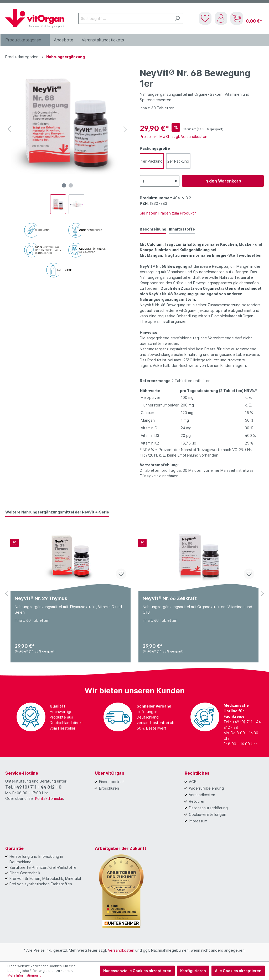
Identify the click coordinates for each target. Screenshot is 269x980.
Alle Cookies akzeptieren (238, 971)
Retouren (197, 801)
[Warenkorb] (246, 18)
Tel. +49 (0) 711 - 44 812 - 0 (33, 787)
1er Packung (152, 161)
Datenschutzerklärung (208, 808)
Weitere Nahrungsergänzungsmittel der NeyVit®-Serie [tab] (57, 512)
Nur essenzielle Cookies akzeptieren (137, 971)
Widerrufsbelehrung (206, 788)
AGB (193, 782)
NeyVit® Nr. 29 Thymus (41, 598)
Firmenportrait (112, 782)
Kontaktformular (49, 798)
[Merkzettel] (205, 18)
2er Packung (178, 161)
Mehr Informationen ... (24, 975)
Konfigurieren (193, 971)
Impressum (198, 821)
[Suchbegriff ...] (125, 18)
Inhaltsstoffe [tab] (182, 229)
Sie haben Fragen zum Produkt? (168, 213)
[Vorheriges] (9, 129)
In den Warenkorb (223, 181)
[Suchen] (177, 18)
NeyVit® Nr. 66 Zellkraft (170, 598)
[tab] (153, 229)
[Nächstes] (125, 129)
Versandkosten (202, 795)
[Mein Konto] (221, 18)
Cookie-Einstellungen (208, 814)
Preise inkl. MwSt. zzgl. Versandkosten (174, 136)
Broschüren (109, 788)
